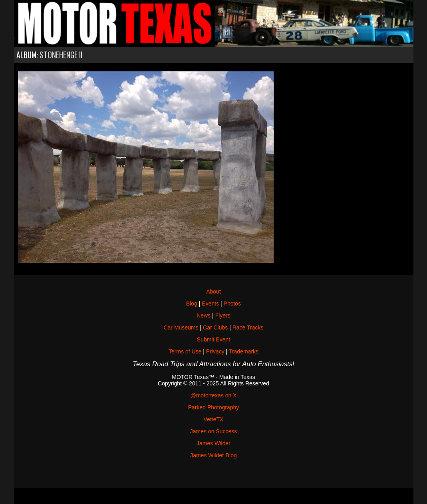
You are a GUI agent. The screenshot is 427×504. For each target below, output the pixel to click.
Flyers (223, 315)
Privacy (215, 351)
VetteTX (214, 419)
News (204, 315)
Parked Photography (214, 407)
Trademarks (244, 351)
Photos (232, 304)
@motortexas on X (213, 395)
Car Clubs (215, 327)
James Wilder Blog (213, 455)
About (213, 292)
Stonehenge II (61, 55)
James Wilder (213, 443)
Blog (192, 304)
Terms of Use (185, 351)
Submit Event (213, 339)
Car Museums (181, 327)
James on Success (214, 431)
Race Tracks (248, 327)
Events (210, 304)
